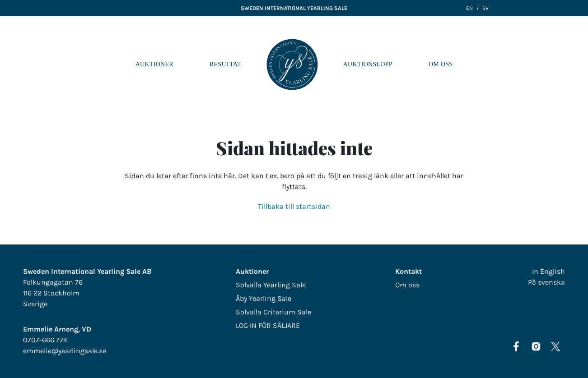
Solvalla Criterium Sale (273, 312)
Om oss (441, 64)
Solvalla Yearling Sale (271, 285)
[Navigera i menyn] (574, 65)
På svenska (546, 282)
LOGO (292, 65)
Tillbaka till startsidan (294, 206)
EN (469, 8)
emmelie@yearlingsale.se (65, 351)
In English (548, 271)
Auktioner (154, 64)
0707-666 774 (45, 340)
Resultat (225, 64)
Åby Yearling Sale (264, 298)
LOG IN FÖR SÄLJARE (268, 325)
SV (485, 8)
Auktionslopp (368, 64)
